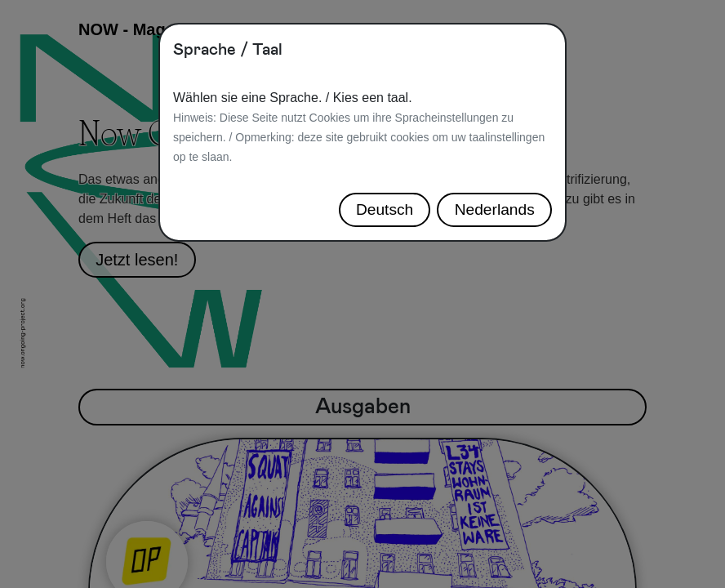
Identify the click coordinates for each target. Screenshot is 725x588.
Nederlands (495, 209)
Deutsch (385, 209)
